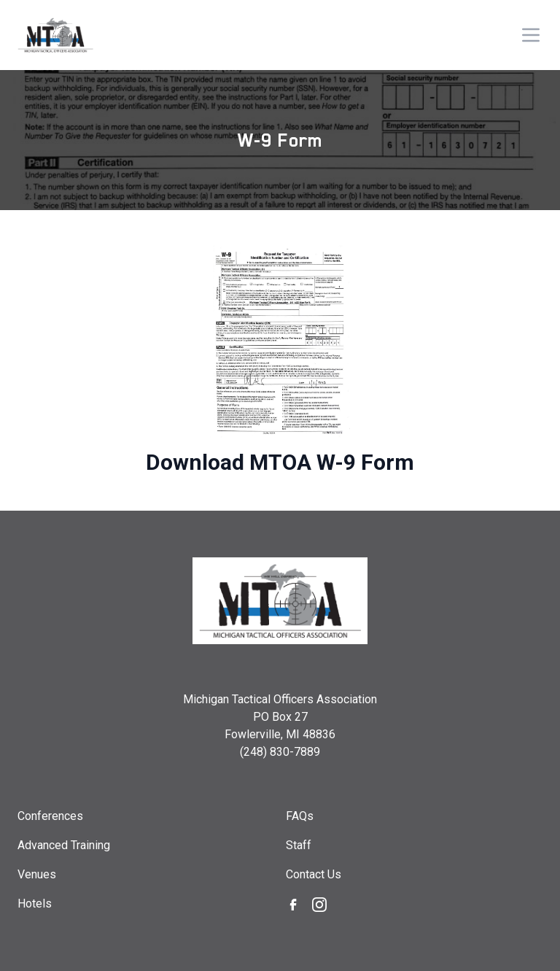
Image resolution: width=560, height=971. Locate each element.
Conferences (50, 816)
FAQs (300, 816)
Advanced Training (64, 845)
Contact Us (314, 874)
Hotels (35, 904)
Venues (37, 874)
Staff (299, 845)
